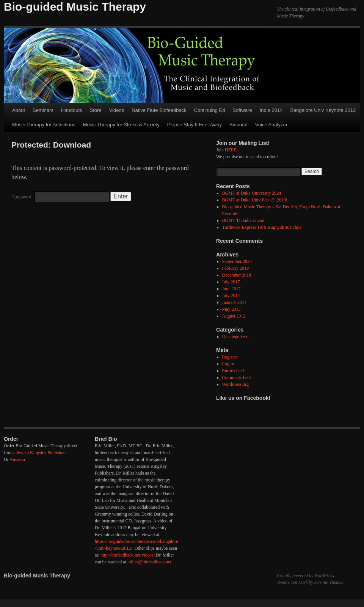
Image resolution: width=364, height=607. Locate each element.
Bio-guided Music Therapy (75, 7)
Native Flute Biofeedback (159, 110)
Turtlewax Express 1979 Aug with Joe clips (262, 227)
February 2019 (235, 268)
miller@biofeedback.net (149, 562)
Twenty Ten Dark (292, 582)
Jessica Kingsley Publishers (42, 453)
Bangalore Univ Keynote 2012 (323, 110)
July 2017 (231, 282)
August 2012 (234, 316)
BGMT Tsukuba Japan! (243, 220)
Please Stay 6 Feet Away (195, 125)
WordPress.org (235, 384)
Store (96, 110)
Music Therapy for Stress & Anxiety (121, 125)
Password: (60, 197)
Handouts (72, 110)
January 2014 (234, 302)
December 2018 (237, 275)
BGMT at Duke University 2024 (252, 193)
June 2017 (231, 289)
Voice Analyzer (271, 125)
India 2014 (271, 110)
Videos (117, 110)
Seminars (43, 110)
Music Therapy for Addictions (44, 125)
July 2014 (231, 296)
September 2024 (237, 261)
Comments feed (237, 377)
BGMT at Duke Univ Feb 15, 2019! (255, 200)
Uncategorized (235, 337)
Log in (228, 364)
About (19, 110)
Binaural (238, 125)
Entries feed (233, 371)
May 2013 (231, 309)
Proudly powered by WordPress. (306, 576)
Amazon (17, 459)
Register (230, 357)
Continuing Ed (210, 110)
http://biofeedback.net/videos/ (128, 555)
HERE (231, 150)
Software (242, 110)
